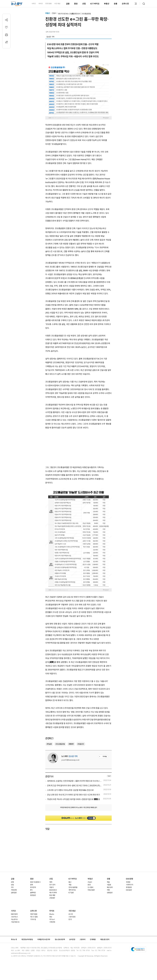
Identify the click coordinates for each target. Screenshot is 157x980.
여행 (108, 890)
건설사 (54, 13)
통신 (70, 882)
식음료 (109, 885)
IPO (31, 890)
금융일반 (14, 893)
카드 (12, 887)
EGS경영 (49, 4)
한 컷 (70, 919)
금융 (68, 4)
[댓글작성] (6, 27)
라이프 (41, 4)
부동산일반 (91, 890)
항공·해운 (52, 895)
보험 (12, 885)
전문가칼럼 (34, 914)
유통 (116, 4)
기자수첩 (33, 919)
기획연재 (52, 922)
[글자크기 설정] (6, 42)
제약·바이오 (72, 890)
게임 (70, 885)
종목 (32, 885)
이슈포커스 (15, 919)
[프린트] (6, 35)
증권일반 (33, 895)
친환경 (128, 882)
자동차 (51, 887)
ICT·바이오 (95, 4)
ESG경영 (130, 879)
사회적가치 (130, 885)
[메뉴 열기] (136, 4)
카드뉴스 (52, 919)
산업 (84, 4)
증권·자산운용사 (35, 882)
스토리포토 (72, 917)
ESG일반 (129, 890)
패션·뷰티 (110, 887)
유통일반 (110, 893)
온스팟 (71, 914)
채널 (108, 882)
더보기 (109, 776)
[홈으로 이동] (17, 4)
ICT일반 (71, 893)
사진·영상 (57, 4)
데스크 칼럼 (34, 917)
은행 (12, 882)
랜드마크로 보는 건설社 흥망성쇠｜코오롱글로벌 (74, 14)
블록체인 (33, 893)
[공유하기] (6, 20)
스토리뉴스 (15, 917)
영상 (51, 917)
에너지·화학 (53, 893)
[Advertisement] (78, 447)
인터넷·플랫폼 (73, 887)
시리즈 (34, 4)
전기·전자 (52, 885)
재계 (51, 882)
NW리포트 (14, 914)
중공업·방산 (53, 890)
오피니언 (125, 4)
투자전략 (33, 887)
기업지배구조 (15, 922)
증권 (76, 4)
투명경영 (129, 887)
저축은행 (14, 890)
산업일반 (52, 898)
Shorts (52, 914)
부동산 (107, 4)
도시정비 (90, 887)
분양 (89, 885)
